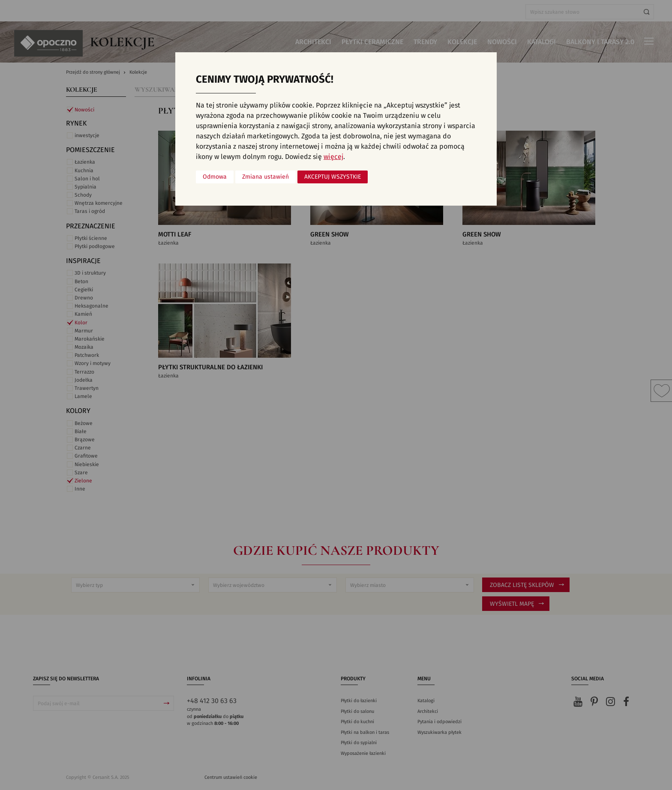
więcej (333, 157)
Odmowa (215, 177)
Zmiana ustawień (265, 177)
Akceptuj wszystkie (333, 177)
